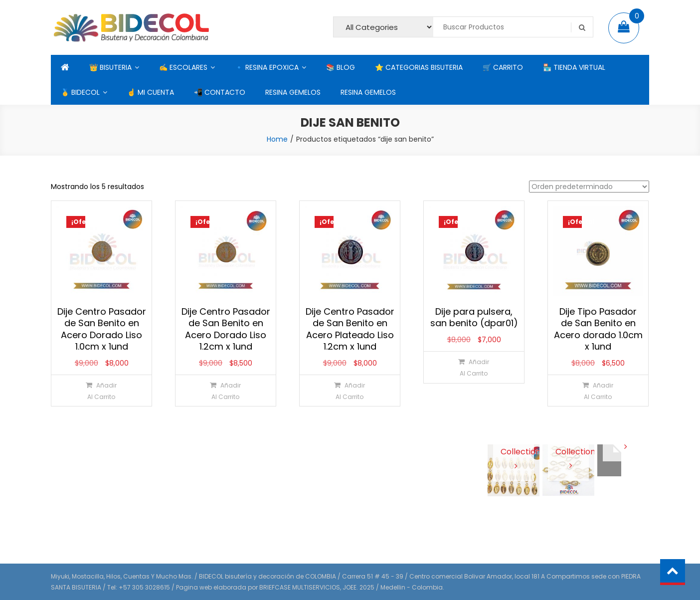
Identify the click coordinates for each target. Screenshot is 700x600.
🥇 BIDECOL (80, 92)
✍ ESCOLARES (183, 67)
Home (277, 139)
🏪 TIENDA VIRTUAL (574, 67)
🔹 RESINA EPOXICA (267, 67)
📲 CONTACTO (220, 92)
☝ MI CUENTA (151, 92)
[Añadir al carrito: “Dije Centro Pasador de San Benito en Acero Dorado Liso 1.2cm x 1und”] (225, 391)
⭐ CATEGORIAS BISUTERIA (419, 67)
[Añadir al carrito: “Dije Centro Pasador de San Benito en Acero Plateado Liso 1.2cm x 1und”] (349, 391)
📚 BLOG (341, 67)
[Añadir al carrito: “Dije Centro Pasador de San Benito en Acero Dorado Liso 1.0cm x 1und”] (101, 391)
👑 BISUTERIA (110, 67)
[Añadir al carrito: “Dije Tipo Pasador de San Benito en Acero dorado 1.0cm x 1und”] (598, 391)
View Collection (514, 451)
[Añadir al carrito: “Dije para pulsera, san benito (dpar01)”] (473, 367)
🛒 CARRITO (503, 67)
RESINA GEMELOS (293, 92)
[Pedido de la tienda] (589, 187)
